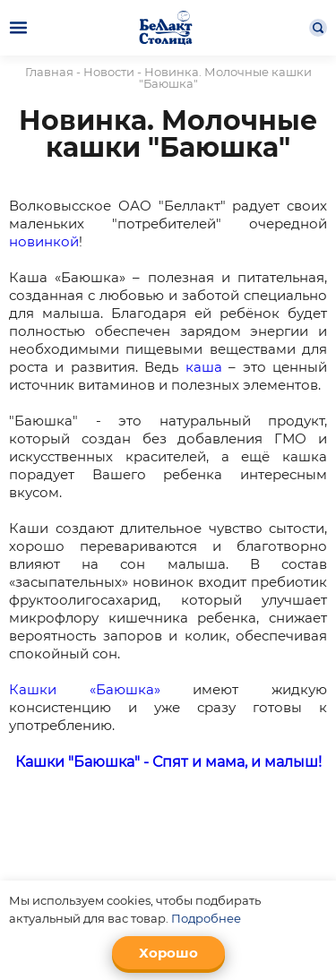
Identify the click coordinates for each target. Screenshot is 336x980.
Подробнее (206, 918)
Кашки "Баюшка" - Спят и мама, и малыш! (168, 762)
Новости (109, 72)
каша (204, 367)
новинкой (44, 241)
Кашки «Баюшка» (85, 689)
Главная (49, 72)
